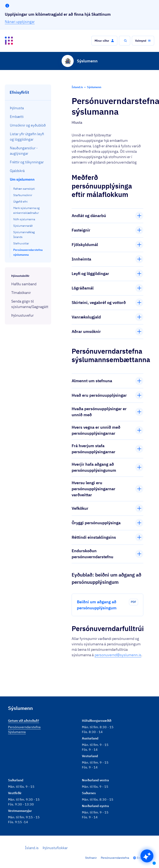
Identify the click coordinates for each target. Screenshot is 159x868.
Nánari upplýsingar (20, 22)
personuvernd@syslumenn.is (118, 655)
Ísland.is (32, 848)
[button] (104, 41)
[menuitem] (28, 108)
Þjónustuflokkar (55, 848)
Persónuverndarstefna (115, 858)
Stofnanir (91, 858)
